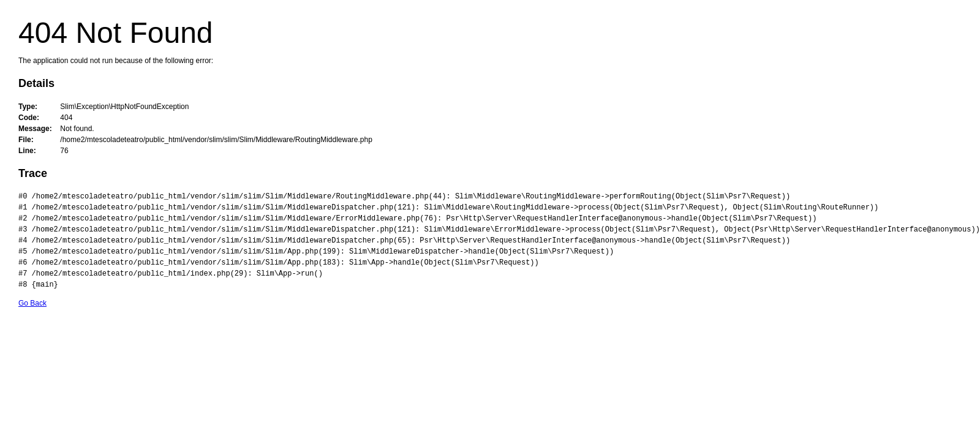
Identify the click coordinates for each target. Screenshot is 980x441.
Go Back (32, 303)
